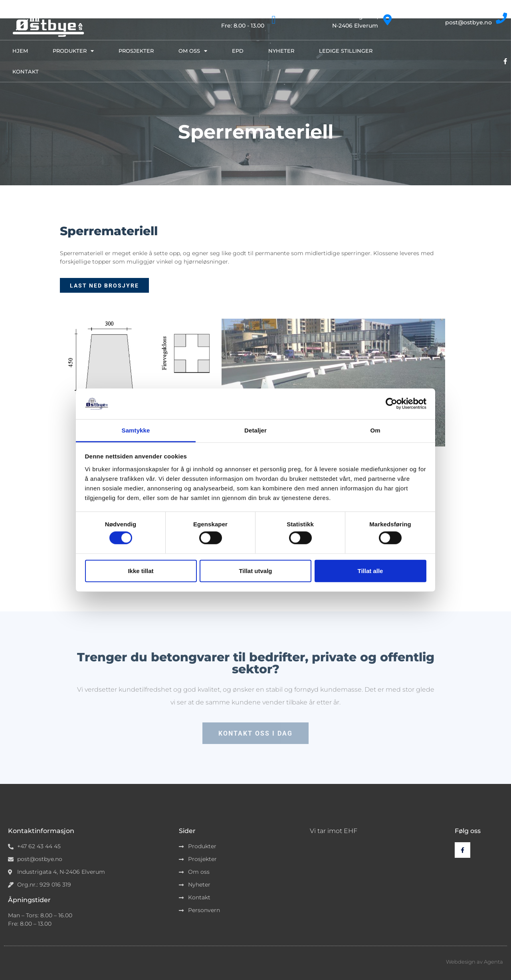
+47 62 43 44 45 (470, 14)
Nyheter (281, 51)
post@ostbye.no (468, 22)
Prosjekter (136, 51)
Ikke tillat (141, 570)
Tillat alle (370, 570)
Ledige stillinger (346, 51)
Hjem (20, 51)
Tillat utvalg (255, 570)
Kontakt (26, 71)
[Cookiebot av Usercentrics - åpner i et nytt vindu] (391, 404)
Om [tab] (375, 430)
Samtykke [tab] (136, 430)
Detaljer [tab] (255, 430)
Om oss (193, 51)
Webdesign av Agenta (474, 962)
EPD (238, 51)
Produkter (73, 51)
